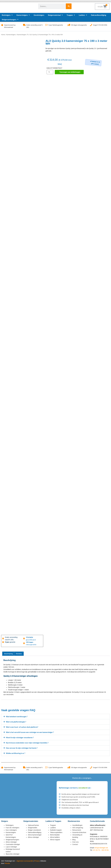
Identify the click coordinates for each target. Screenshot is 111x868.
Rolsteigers (10, 825)
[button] (55, 717)
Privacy (37, 861)
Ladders (53, 828)
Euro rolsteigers (11, 830)
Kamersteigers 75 (23, 35)
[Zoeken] (69, 6)
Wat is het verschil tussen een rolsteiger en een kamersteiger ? (30, 732)
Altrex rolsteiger (11, 842)
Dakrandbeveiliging (35, 832)
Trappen (53, 825)
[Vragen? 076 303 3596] (91, 25)
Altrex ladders (55, 837)
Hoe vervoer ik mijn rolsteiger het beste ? (22, 748)
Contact (75, 844)
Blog (74, 840)
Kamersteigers (11, 35)
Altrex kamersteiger (35, 835)
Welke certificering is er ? (16, 753)
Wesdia (7, 863)
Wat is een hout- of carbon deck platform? (22, 727)
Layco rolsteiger (11, 847)
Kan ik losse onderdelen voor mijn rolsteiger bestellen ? (27, 743)
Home (3, 35)
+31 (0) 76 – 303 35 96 (101, 850)
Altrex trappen (55, 840)
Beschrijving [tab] (8, 654)
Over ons (75, 842)
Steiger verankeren (34, 830)
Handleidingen (77, 825)
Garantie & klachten (79, 832)
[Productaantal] (50, 72)
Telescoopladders (56, 832)
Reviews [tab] (19, 654)
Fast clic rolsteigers (12, 828)
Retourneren (77, 830)
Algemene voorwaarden (25, 861)
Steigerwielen (33, 828)
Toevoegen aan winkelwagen (70, 72)
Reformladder (55, 835)
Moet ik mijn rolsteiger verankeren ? (20, 737)
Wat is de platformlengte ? (16, 722)
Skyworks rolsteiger (13, 854)
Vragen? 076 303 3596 (100, 25)
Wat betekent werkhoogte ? (17, 716)
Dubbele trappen (56, 830)
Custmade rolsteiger (13, 844)
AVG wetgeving (78, 828)
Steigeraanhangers (12, 840)
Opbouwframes (33, 825)
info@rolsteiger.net (101, 848)
